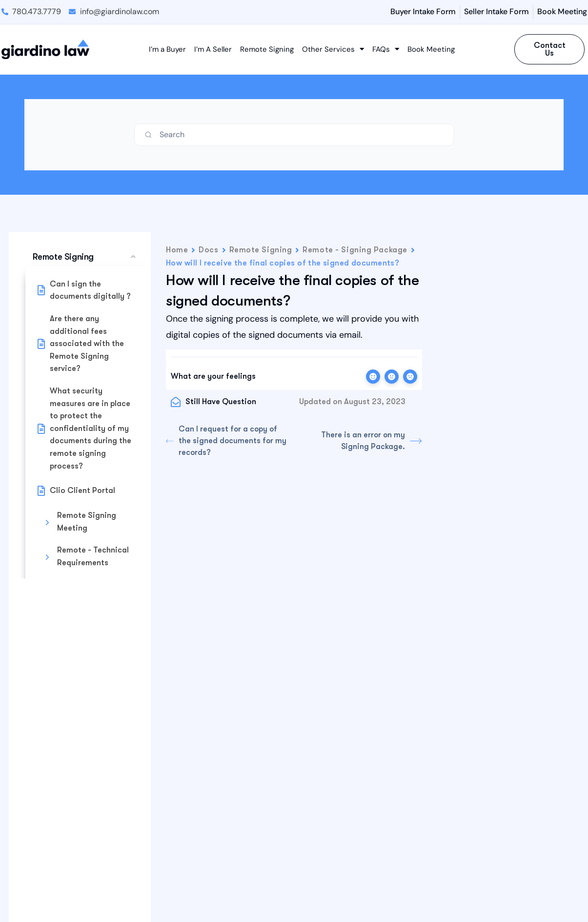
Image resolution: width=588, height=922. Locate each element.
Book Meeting (431, 49)
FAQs (386, 49)
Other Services (333, 49)
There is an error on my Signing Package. (371, 441)
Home (177, 250)
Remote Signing (267, 49)
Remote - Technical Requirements (93, 556)
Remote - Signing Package (355, 250)
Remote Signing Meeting (87, 522)
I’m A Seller (213, 49)
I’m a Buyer (167, 49)
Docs (208, 250)
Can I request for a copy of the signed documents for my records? (227, 441)
